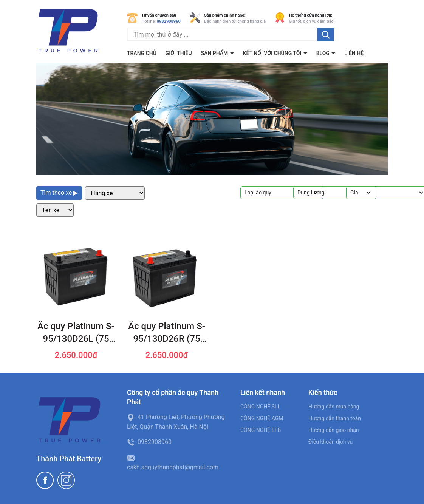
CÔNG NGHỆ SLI (260, 407)
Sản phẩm (215, 53)
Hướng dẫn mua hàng (334, 407)
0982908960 (169, 21)
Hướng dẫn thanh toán (335, 418)
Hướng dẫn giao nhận (334, 430)
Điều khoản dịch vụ (330, 442)
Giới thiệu (179, 53)
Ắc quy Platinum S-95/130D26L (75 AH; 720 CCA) (76, 333)
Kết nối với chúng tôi (273, 53)
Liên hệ (354, 53)
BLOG (324, 53)
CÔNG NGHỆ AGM (262, 418)
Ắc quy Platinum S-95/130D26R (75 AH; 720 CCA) (167, 333)
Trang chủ (142, 53)
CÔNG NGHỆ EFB (261, 430)
